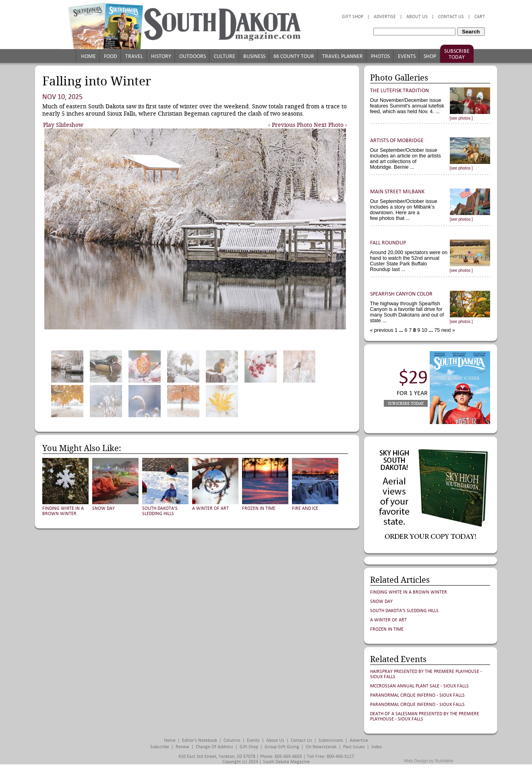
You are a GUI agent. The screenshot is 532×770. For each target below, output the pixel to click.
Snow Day (104, 508)
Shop (430, 56)
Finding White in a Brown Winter (63, 511)
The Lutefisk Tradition (400, 90)
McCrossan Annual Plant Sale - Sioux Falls (419, 686)
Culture (225, 56)
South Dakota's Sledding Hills (160, 511)
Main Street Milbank (397, 191)
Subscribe (160, 747)
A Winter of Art (210, 508)
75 (437, 330)
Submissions (331, 740)
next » (447, 330)
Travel (134, 56)
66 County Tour (294, 56)
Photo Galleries (399, 78)
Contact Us (451, 17)
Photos (380, 56)
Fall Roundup (388, 243)
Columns (232, 740)
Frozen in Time (259, 508)
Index (377, 747)
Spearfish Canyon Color (401, 294)
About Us (417, 17)
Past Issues (354, 747)
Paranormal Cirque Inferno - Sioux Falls (417, 695)
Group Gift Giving (282, 747)
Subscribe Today (457, 54)
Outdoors (193, 56)
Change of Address (214, 747)
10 (424, 330)
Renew (182, 747)
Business (254, 56)
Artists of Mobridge (397, 140)
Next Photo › (330, 125)
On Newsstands (321, 747)
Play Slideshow (63, 125)
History (161, 56)
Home (88, 56)
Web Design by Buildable (429, 761)
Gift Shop (353, 17)
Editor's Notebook (200, 740)
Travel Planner (343, 56)
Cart (480, 17)
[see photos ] (461, 118)
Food (111, 56)
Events (407, 56)
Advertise (385, 17)
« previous (383, 330)
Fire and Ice (305, 508)
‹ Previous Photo (290, 125)
